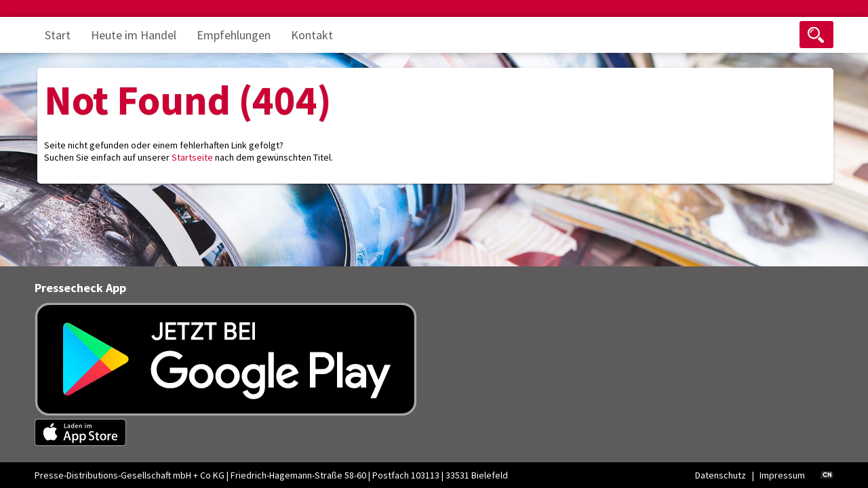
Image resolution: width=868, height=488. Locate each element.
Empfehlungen (234, 35)
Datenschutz (721, 475)
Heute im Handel (134, 35)
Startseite (192, 157)
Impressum (782, 475)
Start (58, 35)
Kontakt (312, 35)
